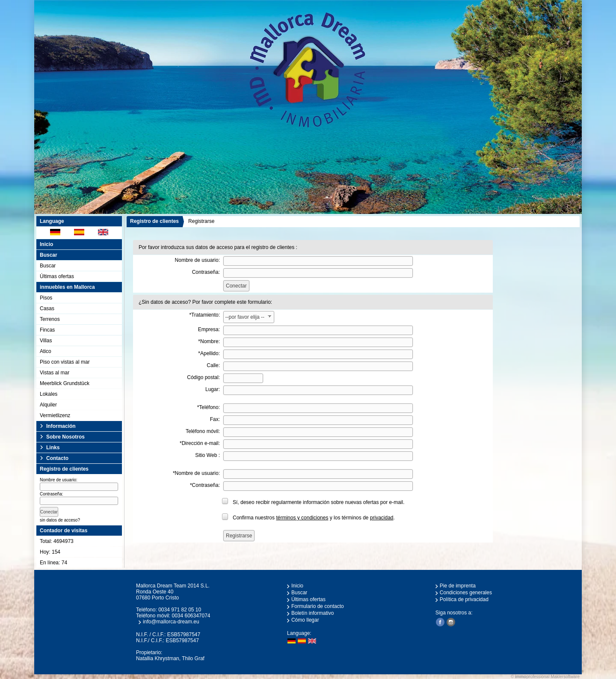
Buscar (48, 266)
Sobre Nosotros (65, 437)
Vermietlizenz (55, 415)
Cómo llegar (305, 620)
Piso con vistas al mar (65, 362)
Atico (46, 351)
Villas (46, 341)
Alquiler (48, 405)
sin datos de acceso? (60, 520)
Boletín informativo (312, 613)
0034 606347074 (191, 616)
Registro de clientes (154, 221)
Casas (47, 308)
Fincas (47, 330)
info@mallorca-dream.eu (171, 622)
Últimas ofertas (57, 276)
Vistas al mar (55, 373)
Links (53, 448)
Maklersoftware (565, 677)
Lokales (49, 394)
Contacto (57, 458)
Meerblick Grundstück (65, 383)
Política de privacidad (464, 599)
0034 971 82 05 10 (180, 610)
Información (61, 426)
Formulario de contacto (318, 606)
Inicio (46, 244)
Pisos (46, 298)
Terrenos (50, 319)
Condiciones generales (466, 593)
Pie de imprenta (458, 586)
